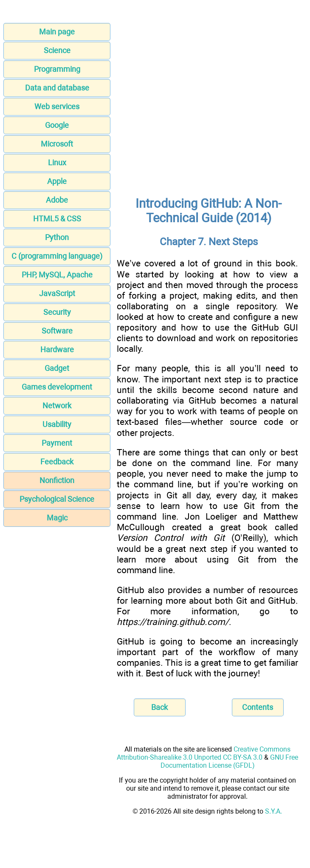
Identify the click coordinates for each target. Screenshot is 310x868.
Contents (258, 707)
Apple (57, 181)
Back (159, 707)
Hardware (57, 349)
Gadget (57, 368)
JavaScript (57, 293)
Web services (57, 106)
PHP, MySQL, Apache (57, 275)
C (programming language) (57, 256)
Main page (57, 32)
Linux (57, 163)
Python (57, 237)
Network (57, 406)
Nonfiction (57, 480)
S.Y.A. (273, 811)
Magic (57, 518)
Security (57, 312)
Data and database (57, 88)
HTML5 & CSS (57, 219)
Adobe (57, 200)
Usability (57, 424)
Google (57, 125)
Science (57, 50)
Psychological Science (57, 499)
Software (57, 331)
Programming (57, 69)
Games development (57, 387)
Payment (57, 443)
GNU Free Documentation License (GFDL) (230, 761)
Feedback (57, 462)
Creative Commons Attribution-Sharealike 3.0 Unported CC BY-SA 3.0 (204, 753)
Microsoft (57, 144)
